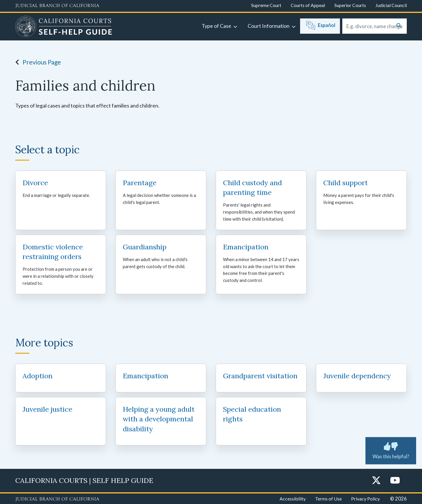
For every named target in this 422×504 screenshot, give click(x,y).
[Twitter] (376, 481)
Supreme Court (266, 5)
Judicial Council (391, 5)
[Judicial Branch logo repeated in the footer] (57, 499)
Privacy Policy (365, 499)
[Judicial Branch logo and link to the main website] (57, 6)
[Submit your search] (399, 26)
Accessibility (293, 499)
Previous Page (36, 62)
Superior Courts (350, 5)
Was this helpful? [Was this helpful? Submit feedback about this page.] (391, 449)
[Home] (64, 27)
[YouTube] (395, 481)
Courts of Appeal (308, 5)
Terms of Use (328, 499)
